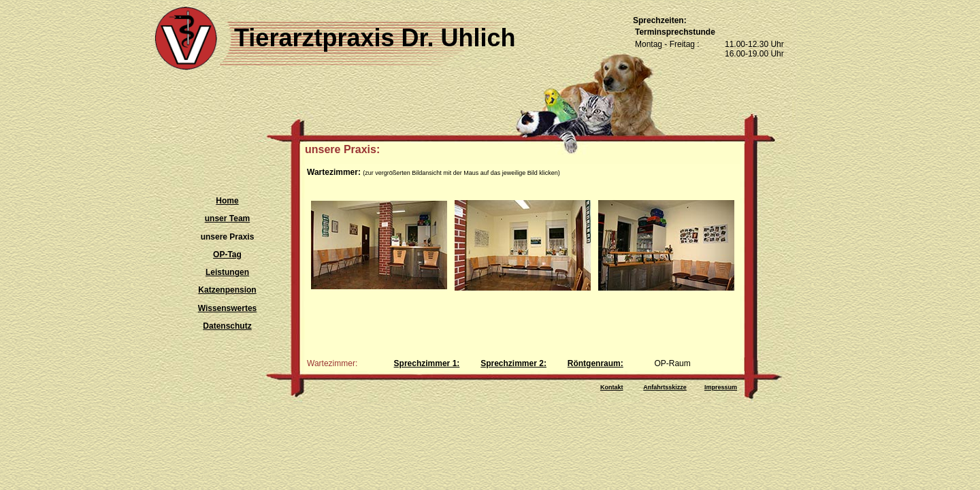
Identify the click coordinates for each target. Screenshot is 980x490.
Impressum (721, 387)
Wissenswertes (228, 308)
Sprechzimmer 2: (513, 363)
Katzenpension (227, 290)
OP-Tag (227, 255)
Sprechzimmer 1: (427, 363)
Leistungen (227, 272)
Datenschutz (227, 326)
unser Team (227, 218)
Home (227, 201)
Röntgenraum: (595, 363)
